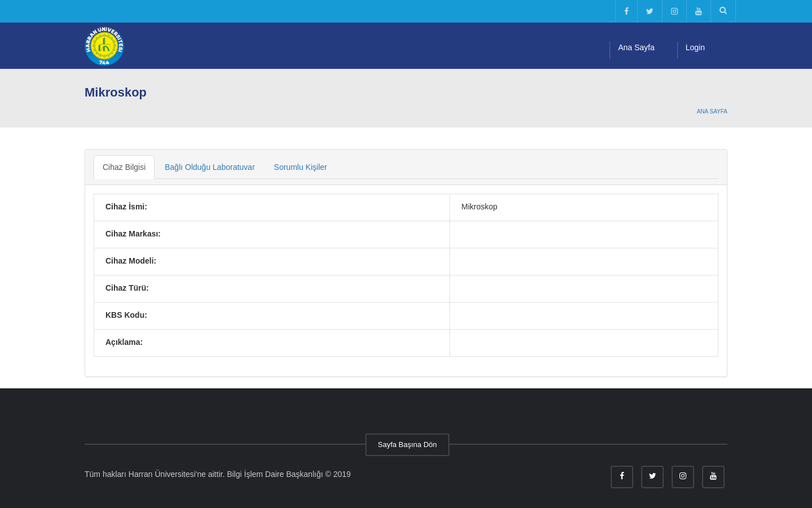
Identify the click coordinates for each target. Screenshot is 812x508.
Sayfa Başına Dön (407, 444)
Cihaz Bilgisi (124, 167)
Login (695, 47)
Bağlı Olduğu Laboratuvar (210, 167)
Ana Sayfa (636, 47)
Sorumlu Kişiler (301, 167)
